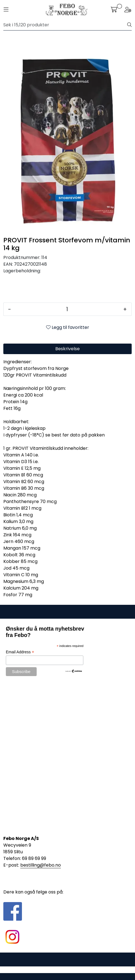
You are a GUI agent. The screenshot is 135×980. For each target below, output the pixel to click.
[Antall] (67, 309)
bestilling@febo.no (41, 865)
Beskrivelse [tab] (67, 349)
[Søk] (65, 25)
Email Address (20, 652)
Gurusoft (68, 970)
